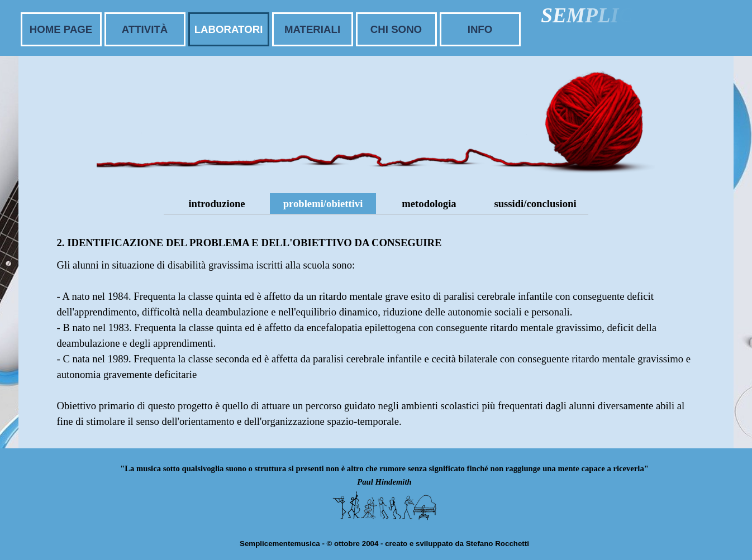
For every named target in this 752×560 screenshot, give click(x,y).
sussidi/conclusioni (535, 204)
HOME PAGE (61, 29)
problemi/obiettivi (323, 204)
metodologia (429, 204)
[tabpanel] (376, 331)
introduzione (216, 204)
